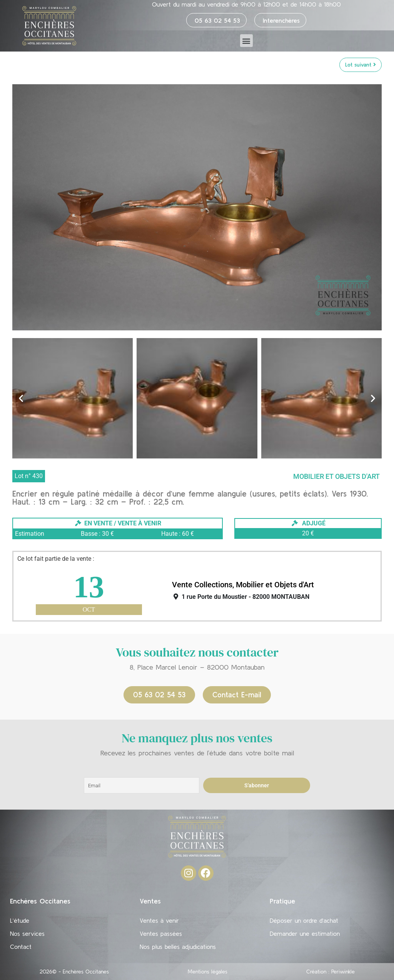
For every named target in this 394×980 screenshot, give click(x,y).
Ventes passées (161, 933)
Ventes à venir (159, 920)
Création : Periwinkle (331, 972)
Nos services (27, 933)
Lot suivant (361, 65)
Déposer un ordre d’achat (304, 920)
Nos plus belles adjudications (178, 947)
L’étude (20, 920)
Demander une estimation (305, 933)
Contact (21, 947)
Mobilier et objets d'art (336, 476)
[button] (246, 41)
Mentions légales (208, 972)
